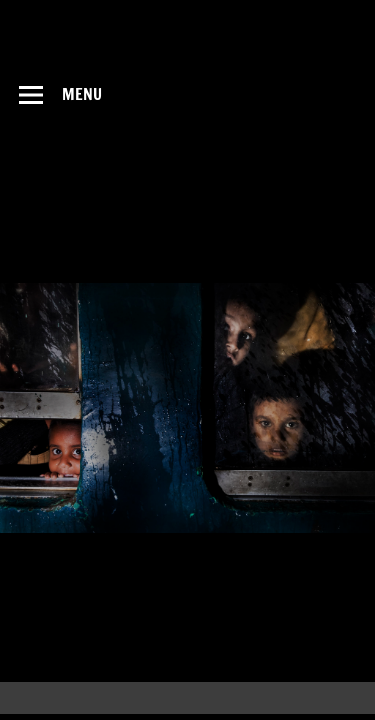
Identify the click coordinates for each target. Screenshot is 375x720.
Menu (82, 94)
